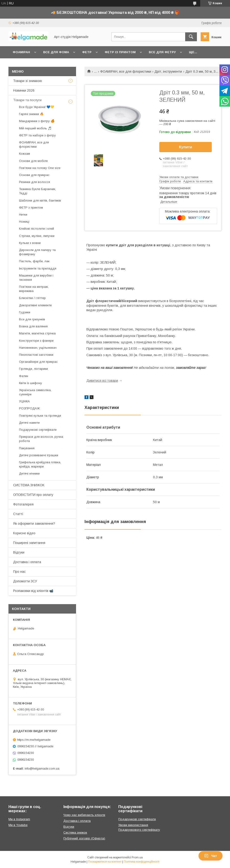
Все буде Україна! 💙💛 (36, 107)
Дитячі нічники (29, 473)
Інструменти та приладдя (38, 268)
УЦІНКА (24, 401)
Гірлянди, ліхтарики (33, 369)
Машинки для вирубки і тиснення (36, 278)
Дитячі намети (29, 423)
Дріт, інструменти (168, 71)
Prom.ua (137, 857)
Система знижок (75, 832)
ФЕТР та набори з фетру (37, 135)
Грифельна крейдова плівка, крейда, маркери (40, 464)
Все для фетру (162, 52)
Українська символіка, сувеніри (35, 392)
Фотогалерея (23, 504)
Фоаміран (21, 52)
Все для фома (56, 52)
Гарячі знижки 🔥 (31, 114)
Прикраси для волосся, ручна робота (41, 439)
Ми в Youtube (18, 825)
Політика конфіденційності (142, 862)
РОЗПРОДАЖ (29, 408)
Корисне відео (24, 533)
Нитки (23, 215)
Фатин (24, 376)
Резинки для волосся (34, 182)
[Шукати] (191, 37)
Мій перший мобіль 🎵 (35, 128)
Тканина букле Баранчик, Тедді (37, 191)
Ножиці (24, 222)
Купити (186, 147)
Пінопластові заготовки (36, 355)
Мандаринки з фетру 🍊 (37, 121)
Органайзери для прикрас (38, 362)
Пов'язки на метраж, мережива (34, 289)
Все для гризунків (32, 319)
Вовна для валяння (33, 326)
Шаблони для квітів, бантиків (40, 200)
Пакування (27, 448)
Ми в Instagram (19, 819)
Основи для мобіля (33, 161)
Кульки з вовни (30, 243)
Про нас (19, 572)
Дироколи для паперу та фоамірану (37, 252)
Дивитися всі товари (102, 381)
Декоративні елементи (35, 305)
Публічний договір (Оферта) (84, 838)
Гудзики (25, 312)
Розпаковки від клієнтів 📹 (33, 591)
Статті (18, 514)
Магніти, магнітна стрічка (37, 333)
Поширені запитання (29, 543)
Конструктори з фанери (36, 341)
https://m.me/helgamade (34, 740)
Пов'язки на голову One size (40, 168)
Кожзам (25, 154)
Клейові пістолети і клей (36, 229)
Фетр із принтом (120, 52)
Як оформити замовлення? (34, 524)
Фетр (87, 52)
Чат (211, 856)
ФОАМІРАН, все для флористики (126, 71)
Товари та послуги (27, 100)
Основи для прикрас (34, 175)
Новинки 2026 (24, 90)
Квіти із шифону (31, 383)
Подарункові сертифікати (38, 430)
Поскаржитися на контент (105, 862)
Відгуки (19, 552)
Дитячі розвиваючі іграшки (39, 455)
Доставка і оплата (27, 562)
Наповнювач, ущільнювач (38, 348)
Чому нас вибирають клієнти (84, 815)
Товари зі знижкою (28, 81)
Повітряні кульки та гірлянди (40, 416)
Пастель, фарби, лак (34, 261)
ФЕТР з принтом (31, 208)
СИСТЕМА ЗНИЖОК (29, 485)
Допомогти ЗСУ (25, 581)
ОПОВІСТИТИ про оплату (33, 495)
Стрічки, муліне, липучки (37, 236)
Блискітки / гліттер (32, 298)
